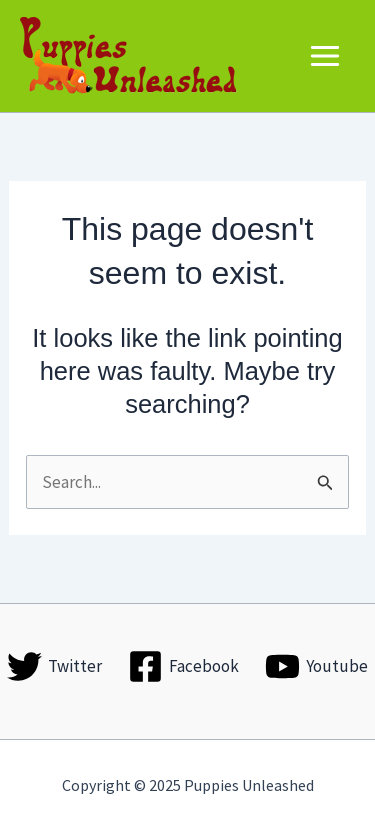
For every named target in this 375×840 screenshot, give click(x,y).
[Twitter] (55, 666)
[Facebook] (183, 666)
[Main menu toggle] (326, 56)
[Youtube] (316, 666)
